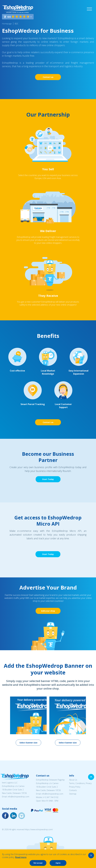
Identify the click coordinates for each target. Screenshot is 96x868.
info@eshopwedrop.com (18, 797)
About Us (73, 780)
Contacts (73, 790)
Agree (58, 863)
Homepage (7, 24)
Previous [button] (6, 714)
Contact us (48, 77)
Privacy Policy (75, 787)
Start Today (48, 479)
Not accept (38, 863)
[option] (28, 721)
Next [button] (90, 714)
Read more (21, 857)
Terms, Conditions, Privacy (80, 783)
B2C (17, 24)
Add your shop (48, 611)
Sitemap (73, 794)
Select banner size (28, 743)
